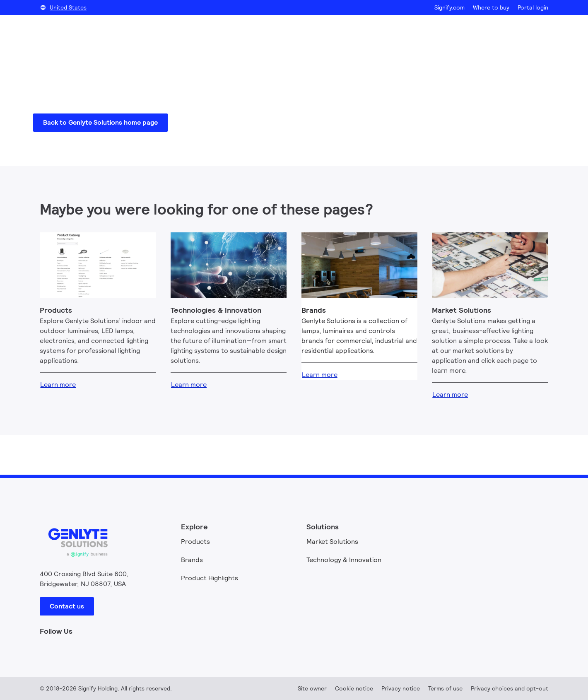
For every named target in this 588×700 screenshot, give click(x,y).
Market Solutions (332, 542)
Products (195, 542)
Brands (192, 560)
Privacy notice (401, 688)
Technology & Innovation (344, 560)
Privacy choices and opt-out (510, 688)
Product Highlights (210, 578)
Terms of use (445, 688)
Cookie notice (354, 688)
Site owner (312, 688)
